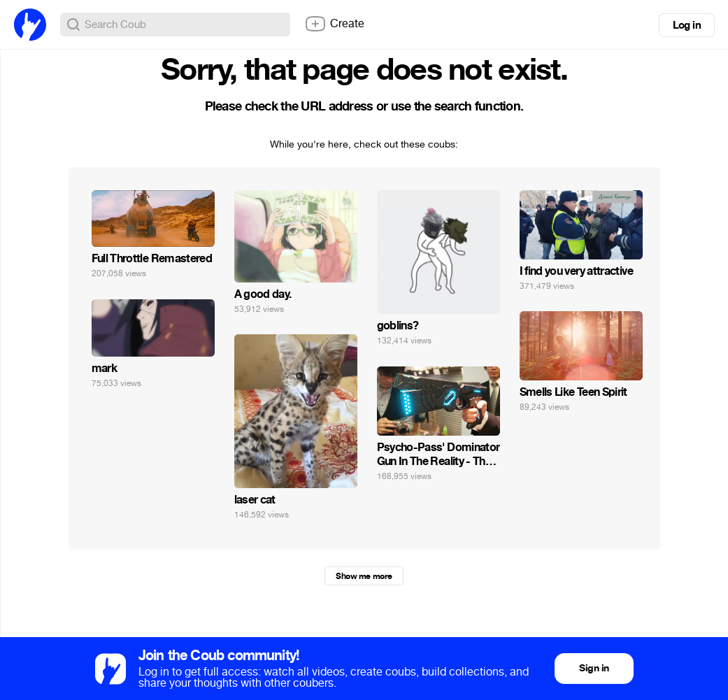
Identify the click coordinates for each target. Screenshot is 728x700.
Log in (687, 25)
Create (334, 24)
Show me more (364, 576)
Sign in (594, 668)
